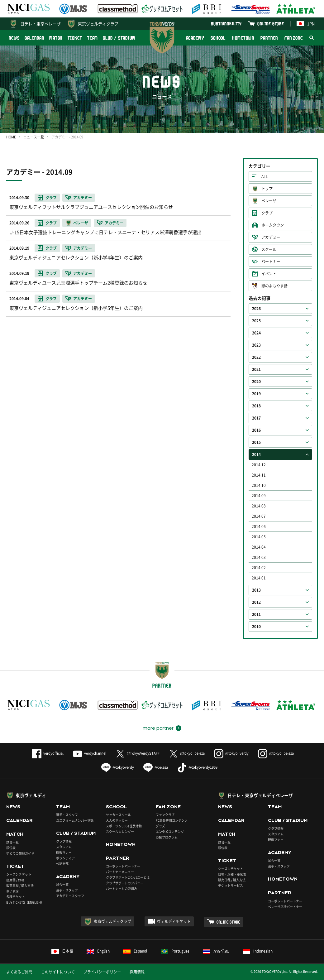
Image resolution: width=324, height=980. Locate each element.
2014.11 (259, 475)
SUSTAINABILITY (226, 24)
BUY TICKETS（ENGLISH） (25, 902)
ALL (265, 176)
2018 (256, 406)
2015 (256, 442)
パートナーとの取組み (121, 889)
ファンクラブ (165, 815)
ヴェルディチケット (174, 921)
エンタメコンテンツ (170, 831)
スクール (269, 249)
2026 (256, 309)
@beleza (156, 767)
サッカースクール (118, 815)
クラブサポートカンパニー (125, 883)
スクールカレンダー (120, 831)
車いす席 (12, 891)
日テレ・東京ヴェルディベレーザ (260, 795)
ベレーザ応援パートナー (285, 907)
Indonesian (258, 951)
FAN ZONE (294, 38)
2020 (256, 382)
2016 (256, 430)
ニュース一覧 (34, 137)
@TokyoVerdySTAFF (138, 753)
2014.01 (259, 578)
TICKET (75, 38)
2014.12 (259, 465)
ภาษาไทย (216, 951)
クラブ (267, 213)
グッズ (160, 826)
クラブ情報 (64, 841)
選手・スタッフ (67, 815)
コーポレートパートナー (123, 866)
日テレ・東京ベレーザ (40, 24)
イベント (269, 274)
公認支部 (62, 864)
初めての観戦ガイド (20, 853)
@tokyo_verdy (231, 753)
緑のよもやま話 (274, 286)
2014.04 (259, 547)
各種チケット (16, 897)
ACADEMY (195, 38)
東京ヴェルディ (31, 795)
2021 (256, 369)
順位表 (11, 848)
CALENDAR (34, 38)
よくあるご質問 (19, 972)
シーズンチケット (19, 874)
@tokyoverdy (118, 767)
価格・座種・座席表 (232, 874)
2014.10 (259, 485)
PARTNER (269, 38)
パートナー (271, 262)
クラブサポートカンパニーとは (128, 877)
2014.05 (259, 537)
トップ (267, 189)
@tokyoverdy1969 (197, 767)
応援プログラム (167, 837)
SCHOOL (218, 38)
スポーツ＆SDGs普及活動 (124, 826)
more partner (158, 728)
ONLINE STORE (271, 24)
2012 (256, 602)
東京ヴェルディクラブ (98, 24)
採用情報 (137, 972)
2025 (256, 321)
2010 (256, 627)
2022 (256, 357)
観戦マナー (64, 852)
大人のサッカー (117, 820)
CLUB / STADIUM (119, 38)
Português (175, 951)
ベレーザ (269, 201)
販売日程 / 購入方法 (20, 885)
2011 (256, 614)
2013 (256, 590)
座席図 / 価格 (15, 880)
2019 (256, 394)
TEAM (93, 38)
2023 (256, 345)
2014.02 (259, 568)
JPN (306, 24)
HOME (11, 137)
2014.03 (259, 557)
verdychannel (90, 753)
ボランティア (65, 858)
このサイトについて (58, 972)
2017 (256, 418)
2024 (256, 333)
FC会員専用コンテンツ (172, 820)
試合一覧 (12, 842)
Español (135, 951)
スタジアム (64, 847)
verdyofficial (48, 753)
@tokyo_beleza (187, 753)
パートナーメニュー (120, 872)
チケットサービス (231, 885)
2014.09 (259, 496)
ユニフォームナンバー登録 (75, 820)
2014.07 (259, 516)
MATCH (56, 38)
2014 (256, 454)
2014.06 (259, 526)
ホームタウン (273, 225)
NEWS (14, 38)
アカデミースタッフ (70, 896)
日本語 (62, 951)
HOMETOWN (243, 38)
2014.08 (259, 506)
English (98, 951)
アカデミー (271, 237)
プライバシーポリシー (102, 972)
